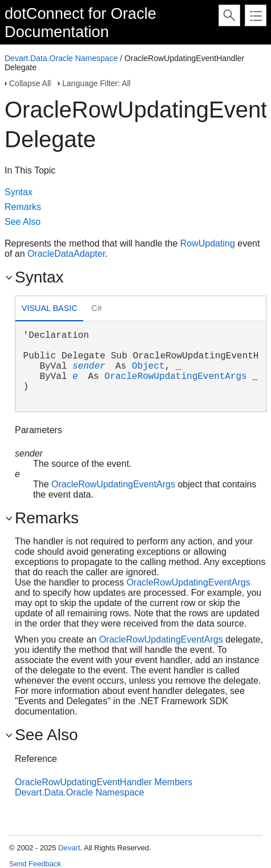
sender (89, 366)
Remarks (23, 207)
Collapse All (30, 83)
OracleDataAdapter (66, 254)
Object (148, 366)
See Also (23, 222)
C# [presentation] (96, 308)
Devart (69, 848)
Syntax (19, 192)
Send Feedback (35, 864)
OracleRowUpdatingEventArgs (176, 377)
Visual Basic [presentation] (50, 308)
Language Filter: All (96, 83)
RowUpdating (208, 243)
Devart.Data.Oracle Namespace (61, 58)
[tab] (49, 310)
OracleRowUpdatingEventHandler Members (104, 782)
